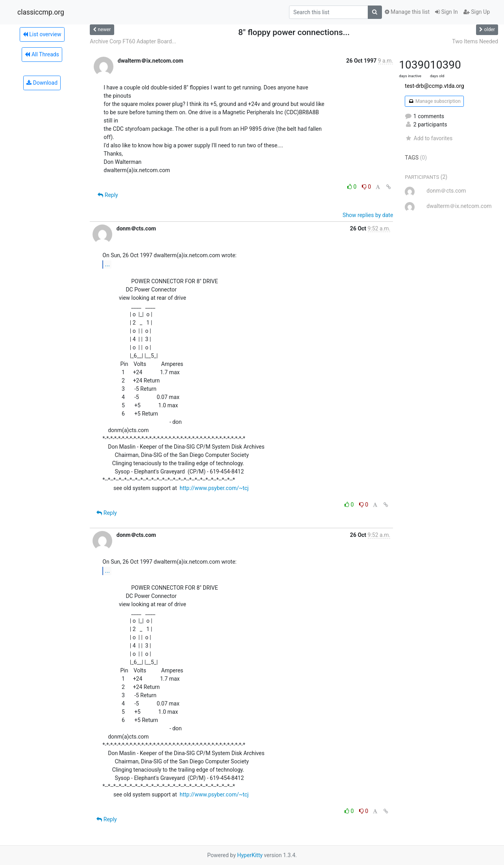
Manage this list (407, 12)
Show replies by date (368, 215)
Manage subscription (434, 101)
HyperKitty (250, 855)
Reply (108, 195)
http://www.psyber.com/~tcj (214, 488)
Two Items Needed (475, 41)
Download (42, 83)
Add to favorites (429, 138)
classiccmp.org (41, 12)
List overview (42, 34)
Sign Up (477, 12)
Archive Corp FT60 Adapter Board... (133, 41)
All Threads (42, 54)
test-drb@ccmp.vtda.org (434, 86)
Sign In (447, 12)
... (107, 264)
